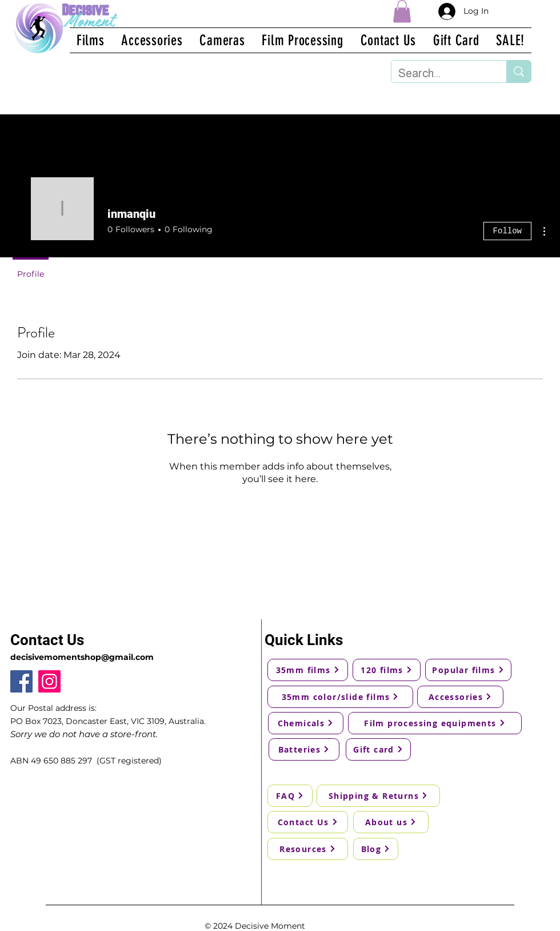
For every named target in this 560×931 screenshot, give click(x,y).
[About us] (391, 822)
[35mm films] (308, 670)
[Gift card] (378, 749)
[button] (402, 11)
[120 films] (387, 670)
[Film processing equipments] (435, 723)
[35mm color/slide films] (340, 697)
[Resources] (308, 849)
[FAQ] (290, 796)
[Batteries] (304, 749)
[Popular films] (468, 670)
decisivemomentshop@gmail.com (82, 657)
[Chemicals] (306, 723)
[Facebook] (21, 681)
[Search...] (440, 73)
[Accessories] (460, 697)
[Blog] (376, 849)
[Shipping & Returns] (378, 796)
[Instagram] (49, 681)
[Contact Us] (308, 822)
